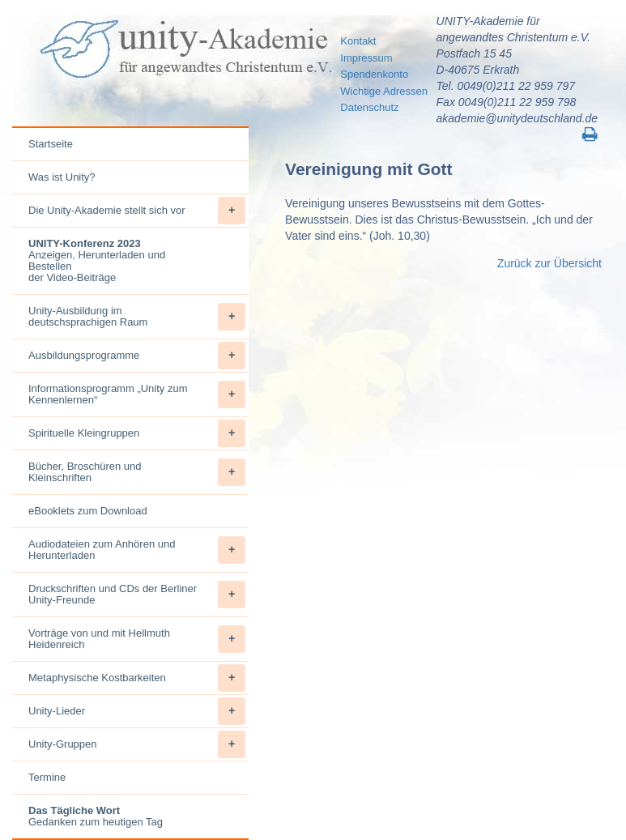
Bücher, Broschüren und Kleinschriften (137, 472)
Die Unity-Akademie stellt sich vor (137, 211)
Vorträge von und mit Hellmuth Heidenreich (137, 639)
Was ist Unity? (62, 177)
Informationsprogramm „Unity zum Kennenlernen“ (137, 394)
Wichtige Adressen (384, 91)
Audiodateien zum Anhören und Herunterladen (137, 550)
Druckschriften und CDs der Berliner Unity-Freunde (137, 595)
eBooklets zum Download (88, 511)
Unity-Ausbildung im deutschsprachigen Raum (137, 317)
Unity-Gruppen (137, 744)
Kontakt (358, 41)
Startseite (51, 144)
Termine (47, 777)
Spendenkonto (374, 74)
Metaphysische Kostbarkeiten (137, 678)
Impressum (366, 58)
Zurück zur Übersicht (549, 263)
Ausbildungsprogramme (137, 356)
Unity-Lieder (137, 711)
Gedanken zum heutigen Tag (96, 816)
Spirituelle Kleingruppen (137, 433)
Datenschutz (369, 107)
